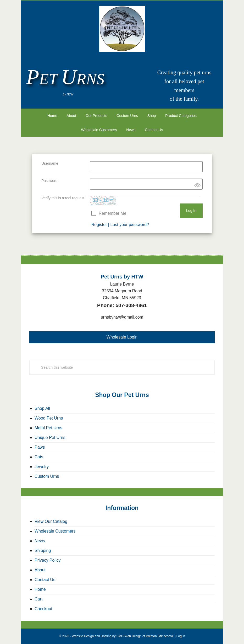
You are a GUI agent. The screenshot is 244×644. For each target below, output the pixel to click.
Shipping (43, 551)
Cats (39, 457)
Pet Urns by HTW (122, 29)
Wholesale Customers (55, 531)
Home (40, 589)
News (40, 541)
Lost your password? (130, 225)
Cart (38, 599)
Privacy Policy (48, 560)
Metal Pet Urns (48, 428)
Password (49, 181)
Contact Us (45, 580)
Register (99, 225)
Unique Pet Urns (50, 438)
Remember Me (113, 213)
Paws (40, 447)
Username (50, 163)
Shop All (42, 408)
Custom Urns (47, 476)
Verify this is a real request (63, 198)
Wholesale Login (122, 337)
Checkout (43, 609)
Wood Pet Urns (49, 418)
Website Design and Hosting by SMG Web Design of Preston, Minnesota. (123, 636)
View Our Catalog (51, 521)
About (40, 570)
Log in (181, 636)
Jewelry (42, 467)
